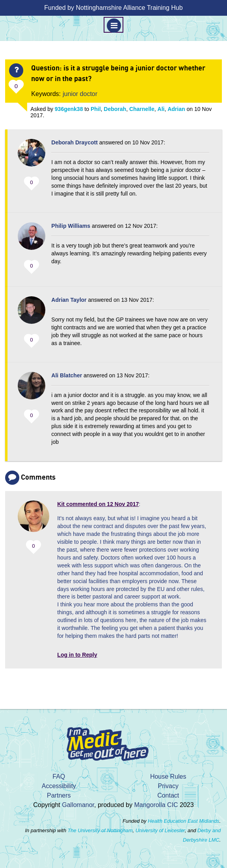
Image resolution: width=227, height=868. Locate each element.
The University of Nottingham (100, 830)
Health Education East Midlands (183, 821)
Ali (161, 109)
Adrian (176, 109)
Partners (59, 795)
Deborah (115, 109)
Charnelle (142, 109)
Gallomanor (78, 805)
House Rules (168, 777)
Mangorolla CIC (156, 805)
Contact (168, 795)
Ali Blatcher (67, 375)
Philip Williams (71, 226)
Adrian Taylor (69, 300)
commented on (98, 504)
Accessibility (59, 786)
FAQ (59, 777)
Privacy (168, 786)
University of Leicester (160, 830)
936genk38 (69, 109)
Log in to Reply (77, 655)
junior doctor (80, 94)
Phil (96, 109)
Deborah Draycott (74, 142)
